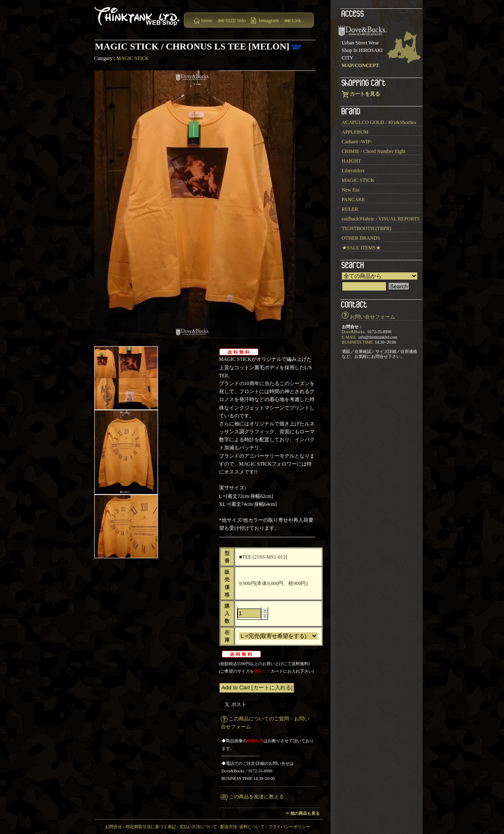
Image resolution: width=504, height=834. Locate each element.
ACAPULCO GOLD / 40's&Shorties (379, 122)
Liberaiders (353, 171)
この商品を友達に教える (256, 797)
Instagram (269, 21)
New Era (351, 190)
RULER (350, 209)
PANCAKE (354, 199)
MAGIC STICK (133, 58)
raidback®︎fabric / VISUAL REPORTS (381, 219)
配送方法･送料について (242, 827)
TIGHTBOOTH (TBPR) (367, 228)
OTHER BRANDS (361, 238)
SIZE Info (235, 21)
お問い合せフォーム (372, 317)
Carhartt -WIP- (357, 142)
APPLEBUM (355, 132)
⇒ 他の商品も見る (302, 813)
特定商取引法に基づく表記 (151, 827)
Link (296, 21)
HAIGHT (352, 161)
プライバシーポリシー (289, 827)
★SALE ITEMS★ (361, 248)
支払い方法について (198, 827)
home (207, 21)
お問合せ (114, 827)
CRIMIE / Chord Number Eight (374, 151)
